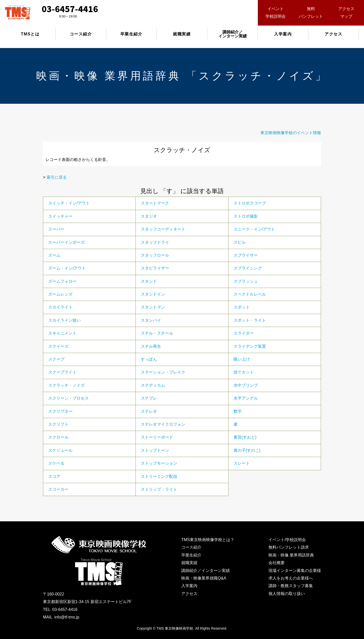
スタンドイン (153, 294)
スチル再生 (151, 346)
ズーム (54, 255)
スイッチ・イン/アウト (69, 203)
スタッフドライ (155, 242)
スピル (240, 242)
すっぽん (149, 359)
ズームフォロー (62, 281)
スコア (54, 476)
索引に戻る (57, 177)
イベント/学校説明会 (287, 540)
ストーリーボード (157, 437)
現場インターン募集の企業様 (295, 571)
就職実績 (182, 34)
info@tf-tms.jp (67, 617)
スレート (242, 463)
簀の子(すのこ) (247, 450)
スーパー (56, 229)
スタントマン (153, 307)
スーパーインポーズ (66, 242)
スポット (242, 307)
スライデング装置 (250, 346)
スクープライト (62, 372)
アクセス (333, 34)
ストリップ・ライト (159, 489)
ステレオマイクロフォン (163, 424)
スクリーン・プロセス (69, 398)
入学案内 (283, 34)
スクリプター (60, 411)
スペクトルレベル (250, 294)
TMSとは (30, 34)
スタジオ (149, 216)
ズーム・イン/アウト (67, 268)
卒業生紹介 (131, 34)
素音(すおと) (245, 437)
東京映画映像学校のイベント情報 (291, 133)
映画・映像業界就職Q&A (204, 578)
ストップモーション (159, 463)
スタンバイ (151, 320)
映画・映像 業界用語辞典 (291, 555)
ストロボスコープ (250, 203)
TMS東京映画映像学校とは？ (208, 540)
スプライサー (246, 255)
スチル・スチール (157, 333)
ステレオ (149, 411)
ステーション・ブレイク (163, 372)
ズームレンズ (60, 294)
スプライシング (248, 268)
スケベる (56, 463)
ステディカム (153, 385)
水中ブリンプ (246, 385)
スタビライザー (155, 268)
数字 (238, 411)
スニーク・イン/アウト (254, 229)
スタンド (149, 281)
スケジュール (60, 450)
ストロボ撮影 (246, 216)
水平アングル (246, 398)
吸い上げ (242, 359)
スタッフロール (155, 255)
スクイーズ (58, 346)
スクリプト (58, 424)
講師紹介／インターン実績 (206, 571)
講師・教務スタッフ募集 (291, 586)
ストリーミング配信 (159, 476)
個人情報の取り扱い (287, 594)
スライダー (244, 333)
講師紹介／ (233, 34)
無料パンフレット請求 (289, 547)
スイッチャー (60, 216)
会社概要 (277, 563)
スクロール (58, 437)
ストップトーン (155, 450)
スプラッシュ (246, 281)
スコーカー (58, 489)
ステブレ (149, 398)
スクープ (56, 359)
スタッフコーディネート (163, 229)
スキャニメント (62, 333)
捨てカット (244, 372)
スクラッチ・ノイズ (66, 385)
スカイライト (60, 307)
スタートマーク (155, 203)
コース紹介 (81, 34)
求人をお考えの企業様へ (291, 578)
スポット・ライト (250, 320)
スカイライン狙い (64, 320)
